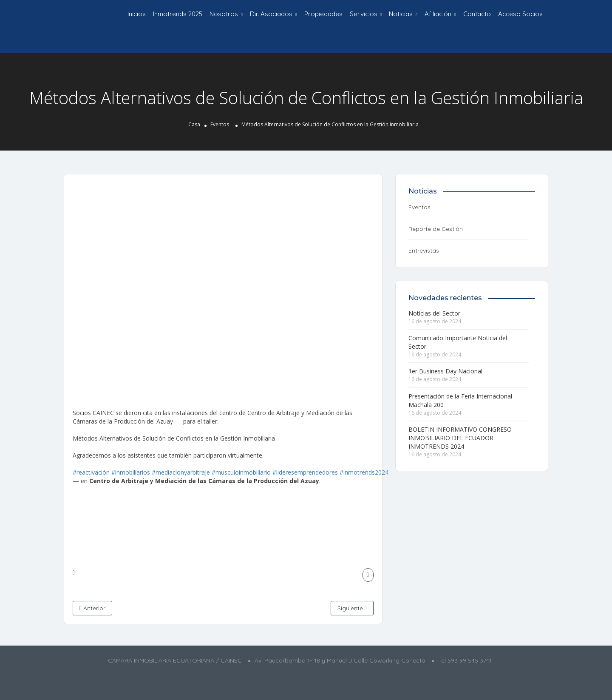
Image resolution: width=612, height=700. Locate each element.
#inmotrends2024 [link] (364, 472)
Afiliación (438, 14)
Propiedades (323, 14)
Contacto (477, 14)
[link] (204, 481)
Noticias (401, 14)
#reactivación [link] (91, 472)
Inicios (137, 14)
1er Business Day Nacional (445, 371)
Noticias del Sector (434, 313)
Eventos (220, 124)
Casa (194, 124)
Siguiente (352, 608)
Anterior (92, 608)
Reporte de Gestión (436, 229)
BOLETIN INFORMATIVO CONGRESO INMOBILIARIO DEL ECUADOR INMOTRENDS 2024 (460, 438)
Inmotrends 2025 (178, 14)
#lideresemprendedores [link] (305, 472)
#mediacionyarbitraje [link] (181, 472)
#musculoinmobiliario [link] (241, 472)
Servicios (364, 14)
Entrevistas (424, 250)
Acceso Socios (520, 14)
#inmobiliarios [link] (131, 472)
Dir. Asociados (271, 14)
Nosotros (224, 14)
